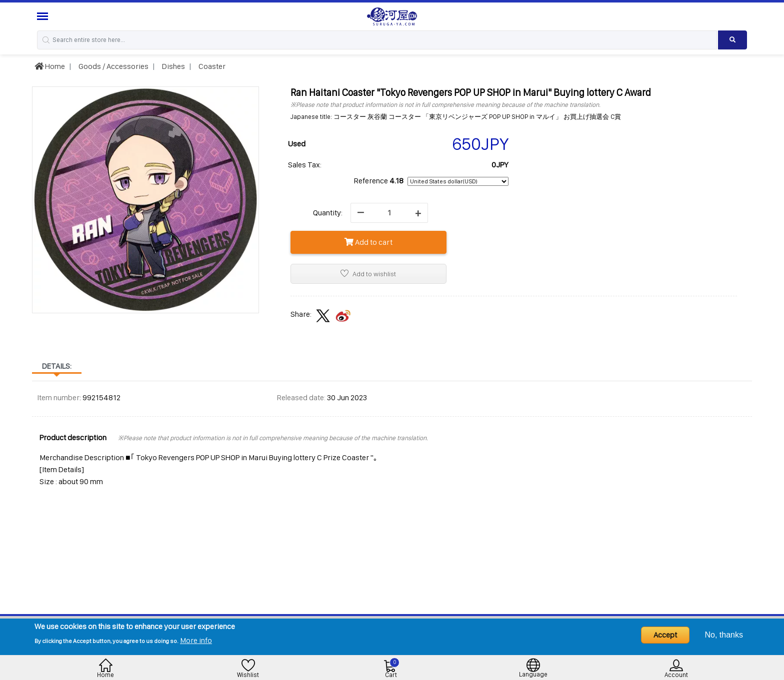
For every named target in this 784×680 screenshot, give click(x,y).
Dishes (173, 66)
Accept (665, 635)
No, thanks (724, 635)
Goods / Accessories (113, 66)
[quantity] (389, 213)
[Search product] (733, 40)
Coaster (211, 66)
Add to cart (368, 242)
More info (196, 640)
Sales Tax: (305, 165)
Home (50, 66)
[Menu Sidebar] (44, 16)
